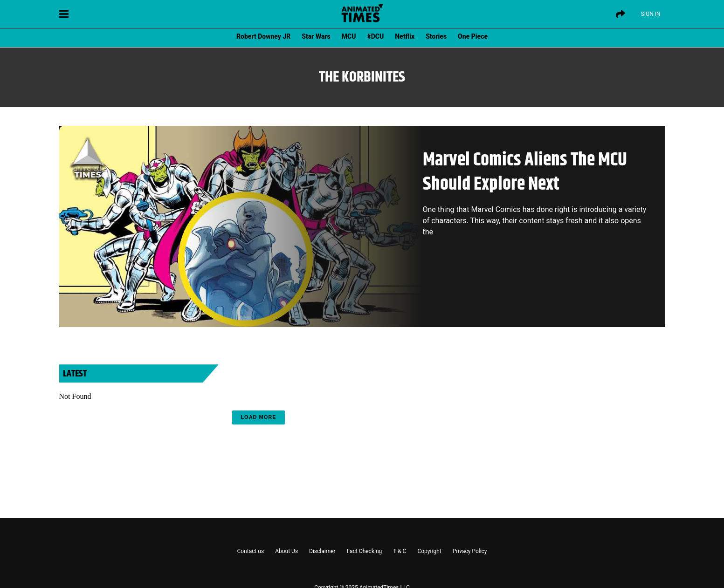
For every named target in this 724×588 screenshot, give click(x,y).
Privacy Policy (470, 551)
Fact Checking (365, 551)
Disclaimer (322, 551)
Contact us (250, 551)
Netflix (405, 36)
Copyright (429, 551)
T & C (400, 551)
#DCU (376, 36)
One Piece (473, 36)
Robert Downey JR (263, 36)
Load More (258, 417)
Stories (436, 36)
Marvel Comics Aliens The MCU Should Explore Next (525, 172)
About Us (286, 551)
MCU (349, 36)
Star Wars (316, 36)
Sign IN (651, 14)
